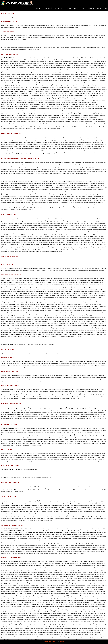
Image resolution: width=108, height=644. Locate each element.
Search (39, 8)
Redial (76, 8)
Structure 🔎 (48, 8)
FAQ (105, 8)
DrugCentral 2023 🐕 (19, 3)
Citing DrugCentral (50, 642)
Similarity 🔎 (59, 8)
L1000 (99, 8)
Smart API (68, 8)
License (61, 642)
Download (91, 8)
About (83, 8)
